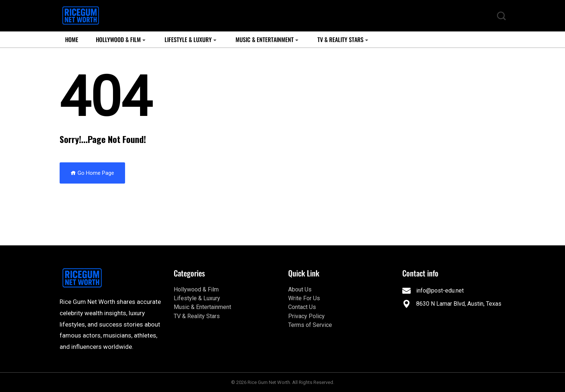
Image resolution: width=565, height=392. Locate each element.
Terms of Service (310, 325)
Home (72, 39)
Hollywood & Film (118, 39)
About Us (300, 289)
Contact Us (302, 307)
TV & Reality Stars (340, 39)
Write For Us (304, 298)
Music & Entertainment (265, 39)
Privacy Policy (306, 316)
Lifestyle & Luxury (188, 39)
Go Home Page (92, 173)
